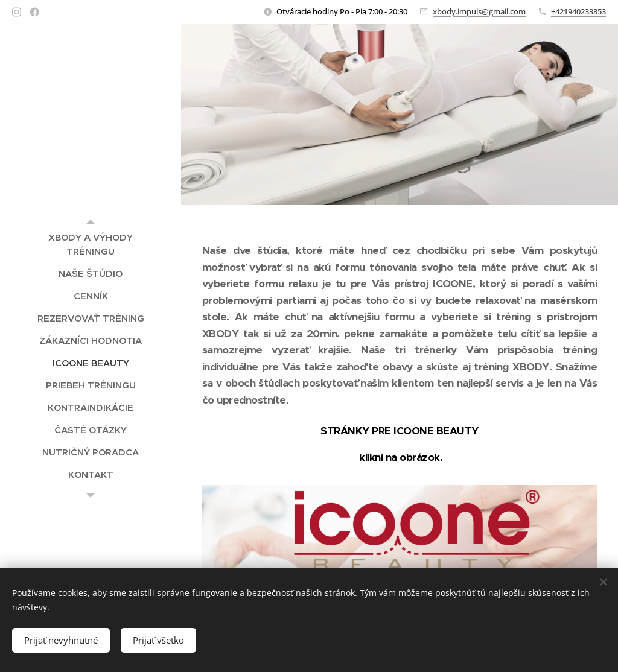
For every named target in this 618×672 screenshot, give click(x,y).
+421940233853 (578, 11)
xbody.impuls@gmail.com (479, 11)
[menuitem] (91, 244)
